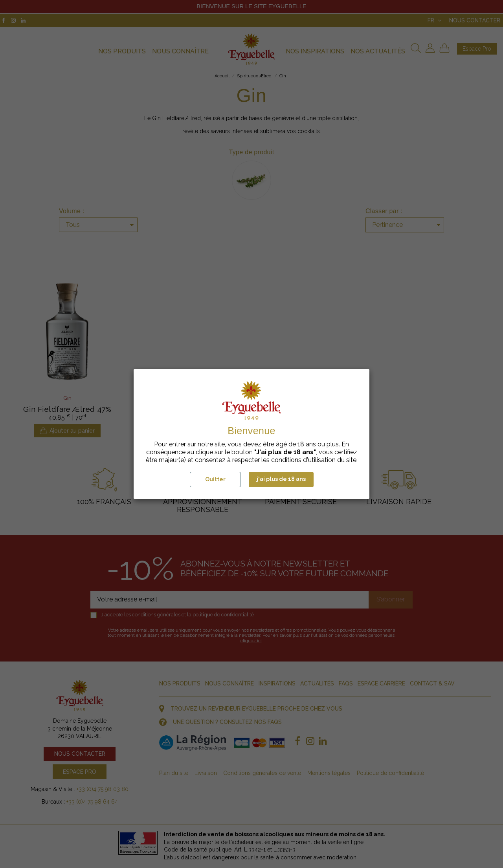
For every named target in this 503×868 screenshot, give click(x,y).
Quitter (215, 479)
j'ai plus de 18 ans (281, 479)
